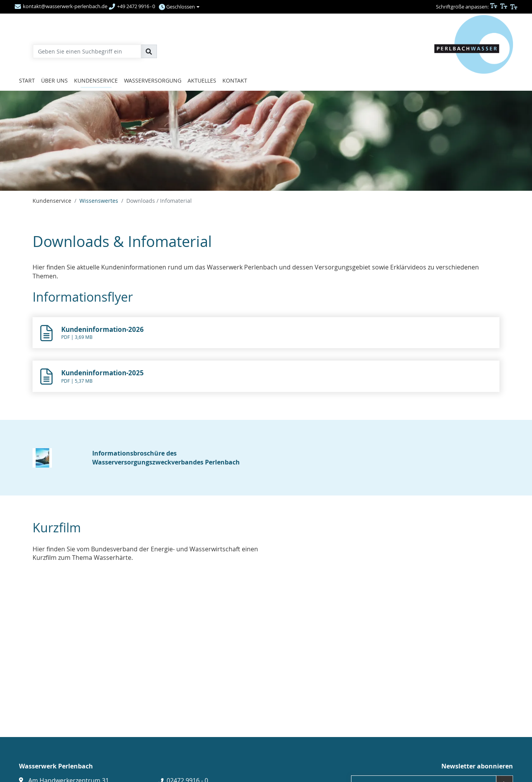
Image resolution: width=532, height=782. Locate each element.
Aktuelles (202, 80)
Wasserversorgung (153, 80)
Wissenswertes (99, 201)
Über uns (54, 80)
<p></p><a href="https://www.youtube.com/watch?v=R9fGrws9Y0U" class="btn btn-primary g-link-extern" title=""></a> (146, 634)
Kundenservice (96, 80)
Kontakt (235, 80)
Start (27, 80)
